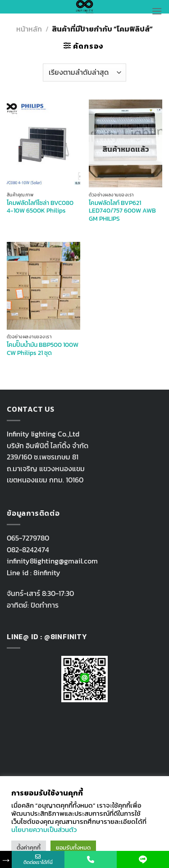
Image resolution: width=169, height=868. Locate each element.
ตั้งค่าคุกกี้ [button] (29, 848)
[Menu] (157, 11)
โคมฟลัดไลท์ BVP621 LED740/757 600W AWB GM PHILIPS (122, 211)
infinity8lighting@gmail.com (52, 561)
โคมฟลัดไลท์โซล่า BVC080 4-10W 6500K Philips (40, 207)
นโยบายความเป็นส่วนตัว (44, 830)
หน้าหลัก (29, 29)
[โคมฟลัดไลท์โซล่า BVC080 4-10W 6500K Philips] (43, 143)
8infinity (47, 573)
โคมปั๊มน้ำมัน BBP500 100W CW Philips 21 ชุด (43, 349)
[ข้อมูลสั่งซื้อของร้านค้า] (84, 73)
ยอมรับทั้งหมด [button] (73, 848)
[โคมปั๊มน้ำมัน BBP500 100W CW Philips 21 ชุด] (43, 286)
